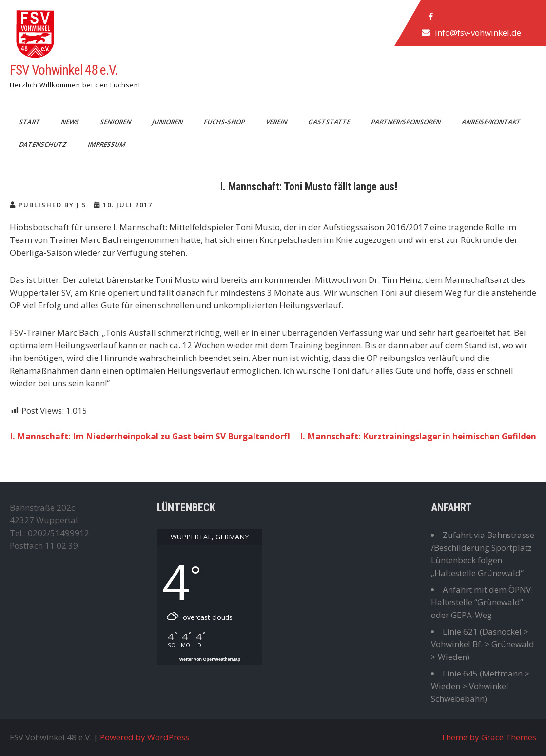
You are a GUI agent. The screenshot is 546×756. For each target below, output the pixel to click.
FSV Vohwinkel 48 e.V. (64, 70)
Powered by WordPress (145, 737)
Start (30, 122)
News (71, 122)
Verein (277, 122)
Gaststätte (330, 122)
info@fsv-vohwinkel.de (478, 32)
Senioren (116, 122)
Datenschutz (44, 144)
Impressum (107, 144)
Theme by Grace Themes (488, 737)
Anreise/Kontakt (492, 122)
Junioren (168, 122)
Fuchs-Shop (225, 122)
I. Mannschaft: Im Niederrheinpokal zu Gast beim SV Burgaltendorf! (150, 436)
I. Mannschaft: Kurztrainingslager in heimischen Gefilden (418, 436)
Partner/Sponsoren (407, 122)
